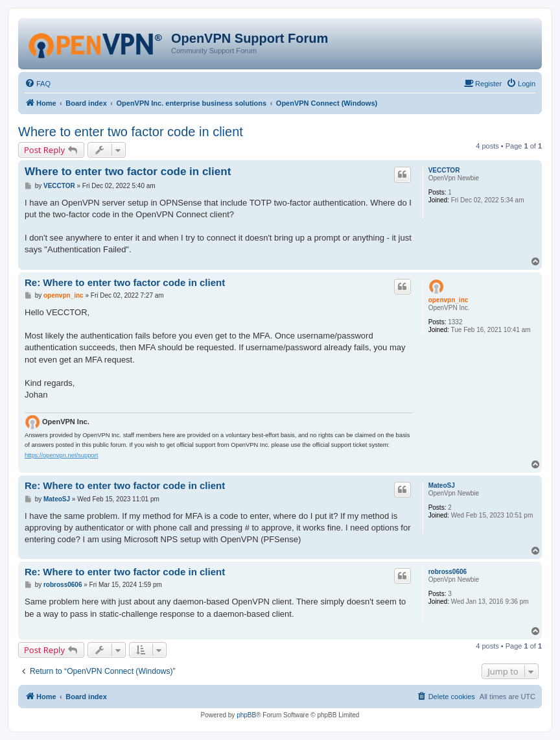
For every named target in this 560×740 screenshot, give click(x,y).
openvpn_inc (449, 300)
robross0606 (448, 572)
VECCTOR (444, 170)
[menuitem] (38, 84)
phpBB (246, 715)
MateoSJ (442, 485)
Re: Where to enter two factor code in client (125, 282)
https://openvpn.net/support (61, 455)
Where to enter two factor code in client (131, 132)
